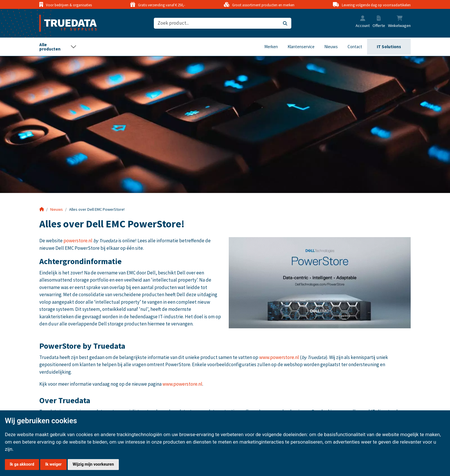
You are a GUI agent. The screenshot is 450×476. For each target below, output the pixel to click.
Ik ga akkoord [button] (22, 464)
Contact (355, 47)
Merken (271, 47)
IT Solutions (389, 47)
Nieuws (331, 47)
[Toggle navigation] (58, 47)
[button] (363, 19)
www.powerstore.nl (279, 357)
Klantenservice (301, 47)
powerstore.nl (78, 241)
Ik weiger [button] (53, 464)
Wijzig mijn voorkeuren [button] (93, 464)
